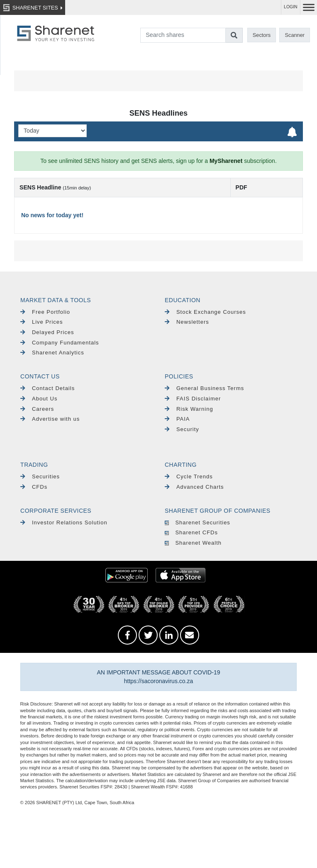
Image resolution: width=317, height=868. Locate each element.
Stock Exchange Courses (205, 312)
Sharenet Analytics (52, 353)
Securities (40, 476)
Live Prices (41, 322)
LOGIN (291, 7)
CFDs (34, 487)
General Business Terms (204, 388)
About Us (39, 399)
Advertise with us (50, 419)
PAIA (177, 419)
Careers (37, 409)
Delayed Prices (47, 332)
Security (182, 429)
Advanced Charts (194, 487)
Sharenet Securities (198, 522)
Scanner (295, 35)
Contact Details (48, 388)
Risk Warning (189, 409)
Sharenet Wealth (193, 543)
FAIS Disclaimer (193, 399)
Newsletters (187, 322)
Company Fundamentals (60, 343)
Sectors (262, 35)
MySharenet (226, 161)
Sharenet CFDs (191, 532)
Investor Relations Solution (64, 522)
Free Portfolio (45, 312)
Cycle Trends (189, 476)
